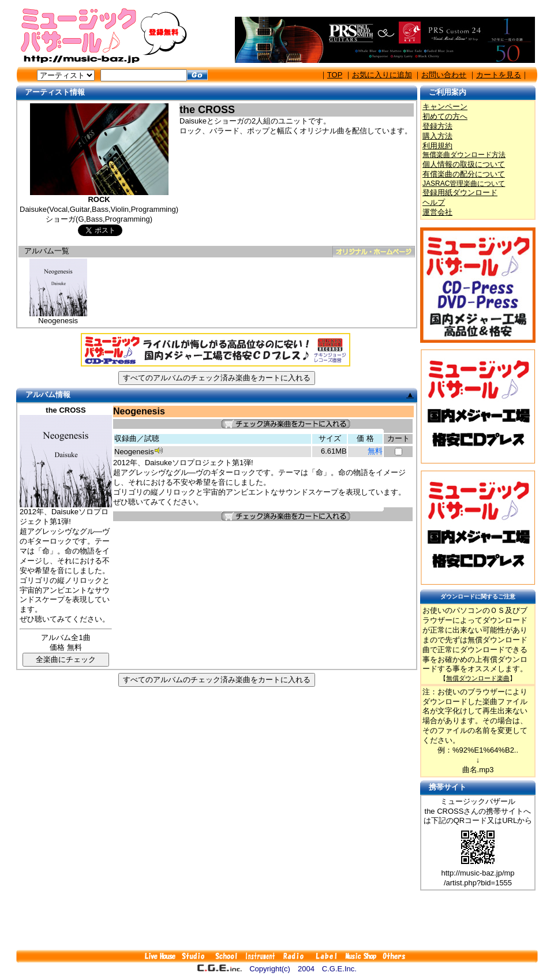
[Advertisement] (277, 920)
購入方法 (437, 136)
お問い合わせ (444, 75)
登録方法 (437, 126)
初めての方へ (445, 116)
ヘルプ (434, 202)
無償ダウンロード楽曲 (478, 678)
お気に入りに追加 (382, 75)
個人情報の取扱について (464, 164)
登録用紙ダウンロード (460, 192)
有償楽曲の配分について (464, 174)
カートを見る (499, 75)
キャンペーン (445, 106)
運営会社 (437, 212)
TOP (335, 75)
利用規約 (437, 146)
